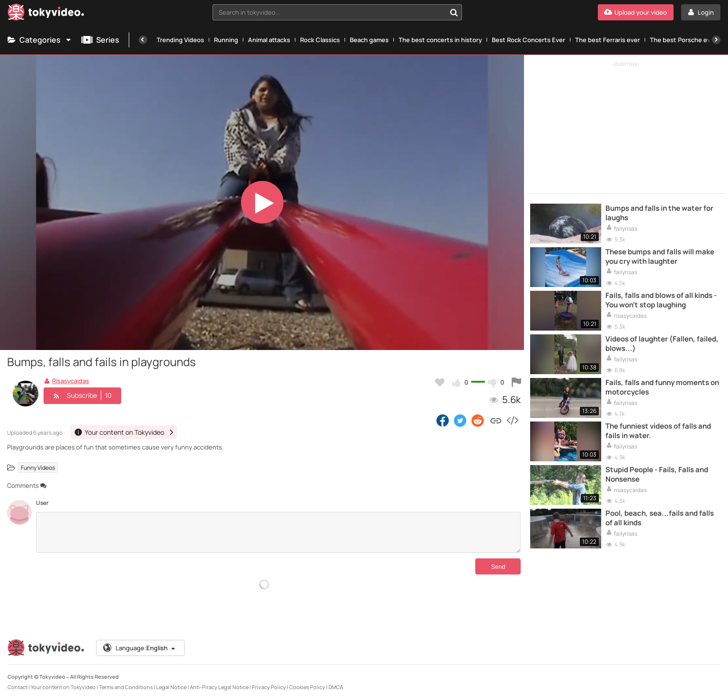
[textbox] (329, 12)
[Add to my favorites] (440, 382)
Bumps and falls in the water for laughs (659, 213)
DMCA (336, 685)
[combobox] (337, 12)
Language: (140, 646)
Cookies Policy (307, 685)
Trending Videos (180, 40)
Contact (18, 685)
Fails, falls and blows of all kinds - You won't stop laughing (661, 300)
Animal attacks (269, 40)
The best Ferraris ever (608, 40)
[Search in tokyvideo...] (454, 12)
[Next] (716, 40)
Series (100, 40)
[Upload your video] (636, 12)
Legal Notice (171, 685)
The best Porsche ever (683, 40)
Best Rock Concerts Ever (528, 40)
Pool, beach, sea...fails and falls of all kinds (660, 518)
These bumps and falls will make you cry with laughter (660, 257)
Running (226, 40)
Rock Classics (320, 40)
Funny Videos (38, 468)
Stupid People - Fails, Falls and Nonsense (657, 475)
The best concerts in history (440, 40)
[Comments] (278, 532)
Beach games (369, 40)
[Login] (701, 12)
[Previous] (143, 40)
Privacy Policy (269, 685)
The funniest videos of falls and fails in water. (658, 431)
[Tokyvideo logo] (46, 14)
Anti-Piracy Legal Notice (219, 685)
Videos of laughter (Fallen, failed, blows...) (662, 344)
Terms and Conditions (126, 685)
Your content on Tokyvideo (63, 685)
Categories (40, 40)
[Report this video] (516, 382)
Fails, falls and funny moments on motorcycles (662, 387)
